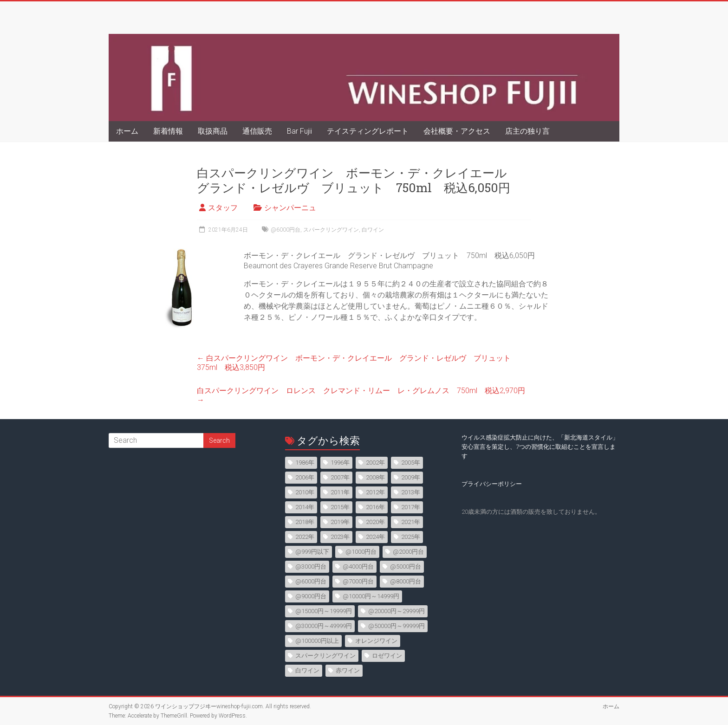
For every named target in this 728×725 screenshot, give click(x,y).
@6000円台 (286, 230)
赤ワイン (348, 670)
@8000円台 (406, 581)
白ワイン (373, 230)
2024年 (375, 537)
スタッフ (223, 208)
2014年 (305, 507)
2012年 (375, 492)
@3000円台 (311, 566)
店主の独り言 (527, 131)
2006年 (305, 477)
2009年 (411, 477)
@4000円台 (358, 566)
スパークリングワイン (331, 230)
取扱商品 (213, 131)
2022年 (305, 537)
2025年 (411, 537)
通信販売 (257, 131)
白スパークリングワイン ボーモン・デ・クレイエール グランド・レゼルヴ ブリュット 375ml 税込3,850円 (357, 363)
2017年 (411, 507)
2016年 (375, 507)
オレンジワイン (376, 641)
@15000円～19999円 (324, 611)
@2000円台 (408, 552)
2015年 (340, 507)
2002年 (375, 463)
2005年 (411, 463)
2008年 (375, 477)
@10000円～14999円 (371, 596)
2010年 (305, 492)
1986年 (305, 463)
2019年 (340, 522)
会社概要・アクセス (457, 131)
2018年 (305, 522)
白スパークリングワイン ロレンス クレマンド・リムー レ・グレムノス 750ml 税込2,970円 (361, 395)
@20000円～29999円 (396, 611)
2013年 (411, 492)
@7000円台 (358, 581)
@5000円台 (406, 566)
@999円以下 (312, 552)
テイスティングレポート (368, 131)
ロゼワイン (387, 656)
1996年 (340, 463)
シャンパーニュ (290, 208)
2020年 (375, 522)
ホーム (127, 131)
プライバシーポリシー (492, 484)
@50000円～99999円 (396, 626)
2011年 (340, 492)
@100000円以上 (317, 641)
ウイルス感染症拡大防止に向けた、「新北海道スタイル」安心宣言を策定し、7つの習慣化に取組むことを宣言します (540, 447)
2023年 (340, 537)
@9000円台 (311, 596)
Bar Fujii (299, 131)
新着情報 (168, 131)
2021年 (411, 522)
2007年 (340, 477)
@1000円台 (361, 552)
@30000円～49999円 (324, 626)
